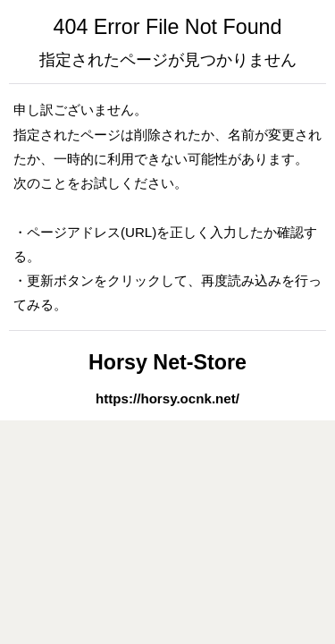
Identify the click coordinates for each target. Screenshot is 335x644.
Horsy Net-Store (167, 362)
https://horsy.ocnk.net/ (167, 398)
